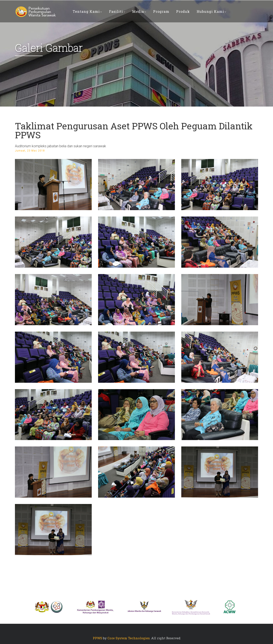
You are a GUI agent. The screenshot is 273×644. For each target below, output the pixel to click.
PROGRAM (161, 11)
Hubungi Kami (212, 11)
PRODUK (183, 11)
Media (139, 11)
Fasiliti (117, 11)
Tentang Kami (87, 11)
